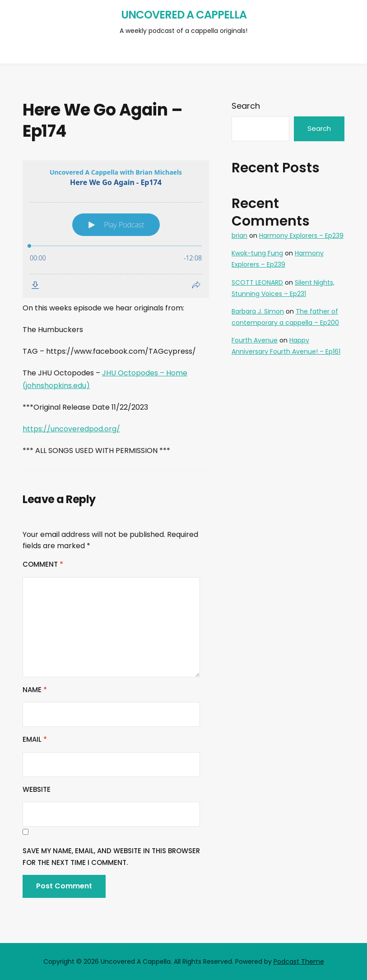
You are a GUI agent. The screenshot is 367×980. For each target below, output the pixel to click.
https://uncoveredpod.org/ (71, 429)
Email (35, 739)
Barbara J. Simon (258, 311)
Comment (43, 564)
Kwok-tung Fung (257, 253)
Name (35, 690)
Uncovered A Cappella (184, 15)
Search (246, 106)
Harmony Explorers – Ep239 (301, 236)
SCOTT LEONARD (257, 282)
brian (239, 236)
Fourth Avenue (255, 340)
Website (37, 789)
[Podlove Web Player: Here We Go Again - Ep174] (116, 229)
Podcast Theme (299, 962)
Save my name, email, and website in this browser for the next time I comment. (111, 857)
